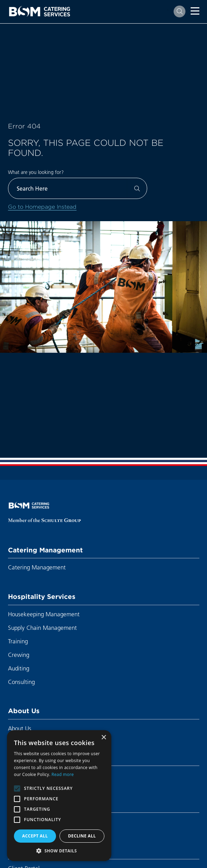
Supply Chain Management (42, 628)
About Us (24, 711)
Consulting (21, 682)
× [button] (103, 738)
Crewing (19, 655)
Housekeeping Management (44, 614)
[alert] (59, 796)
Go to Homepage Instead (42, 207)
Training (18, 641)
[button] (59, 851)
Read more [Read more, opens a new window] (63, 774)
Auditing (19, 668)
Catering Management (45, 550)
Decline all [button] (82, 836)
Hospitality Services (42, 596)
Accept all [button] (35, 836)
